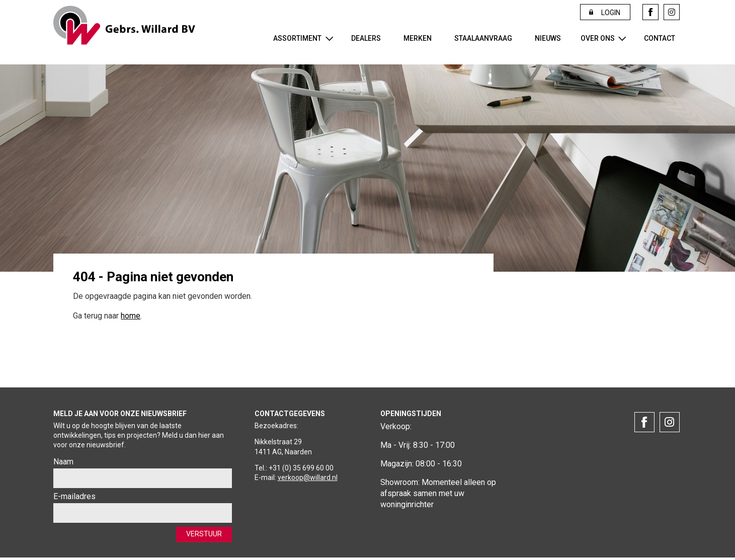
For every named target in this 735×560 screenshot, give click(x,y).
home (131, 316)
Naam (63, 462)
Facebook (650, 12)
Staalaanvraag (483, 38)
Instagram (672, 12)
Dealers (366, 38)
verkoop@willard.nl (308, 477)
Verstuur (201, 535)
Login (611, 13)
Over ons (598, 38)
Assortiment (297, 38)
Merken (418, 38)
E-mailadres (74, 496)
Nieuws (548, 38)
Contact (660, 38)
